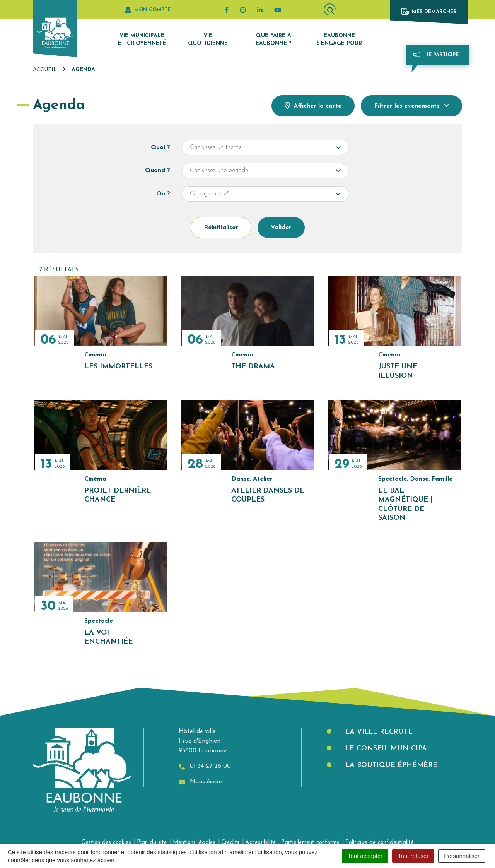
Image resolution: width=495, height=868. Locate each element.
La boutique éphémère (390, 765)
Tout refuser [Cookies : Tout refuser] (413, 856)
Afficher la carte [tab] (313, 105)
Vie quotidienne (208, 40)
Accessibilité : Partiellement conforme (292, 843)
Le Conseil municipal (387, 749)
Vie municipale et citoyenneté (142, 40)
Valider (281, 228)
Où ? (163, 194)
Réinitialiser (221, 228)
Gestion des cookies (106, 843)
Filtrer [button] (411, 106)
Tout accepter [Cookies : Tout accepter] (365, 856)
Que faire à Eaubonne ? (274, 40)
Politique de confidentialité (380, 843)
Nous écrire (200, 782)
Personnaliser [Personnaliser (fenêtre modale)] (462, 856)
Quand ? (158, 171)
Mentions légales (194, 843)
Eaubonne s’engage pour (339, 40)
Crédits (230, 843)
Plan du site (152, 843)
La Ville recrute (378, 732)
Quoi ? (160, 147)
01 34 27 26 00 (205, 766)
